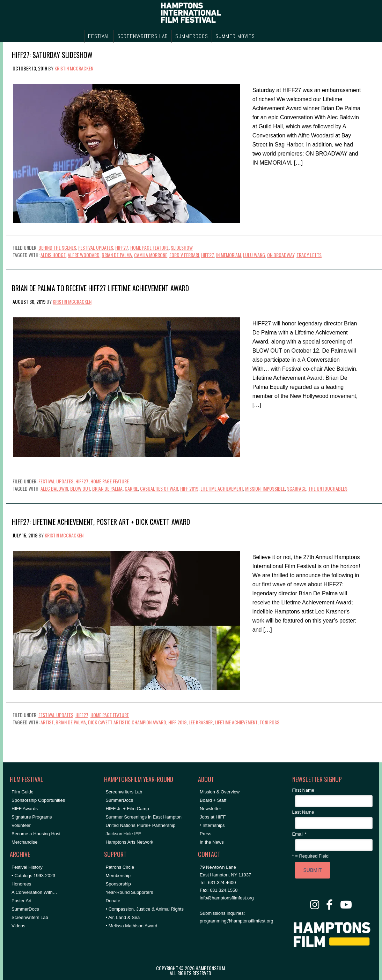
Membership (118, 876)
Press (205, 834)
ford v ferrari (184, 255)
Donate (113, 901)
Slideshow (182, 247)
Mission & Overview (220, 792)
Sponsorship (118, 884)
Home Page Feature (149, 247)
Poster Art (21, 901)
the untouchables (328, 488)
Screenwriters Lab (30, 917)
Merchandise (24, 842)
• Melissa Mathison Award (132, 926)
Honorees (21, 884)
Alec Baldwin (54, 488)
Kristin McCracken (74, 68)
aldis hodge (53, 255)
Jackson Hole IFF (123, 834)
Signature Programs (32, 817)
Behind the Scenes (57, 247)
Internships (214, 825)
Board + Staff (213, 800)
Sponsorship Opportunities (38, 800)
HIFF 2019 (189, 488)
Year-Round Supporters (130, 892)
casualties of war (159, 488)
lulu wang (254, 255)
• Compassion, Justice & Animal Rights (145, 909)
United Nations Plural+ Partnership (141, 825)
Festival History (27, 867)
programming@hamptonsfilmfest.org (236, 921)
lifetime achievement (222, 488)
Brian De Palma (117, 255)
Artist (47, 722)
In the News (212, 842)
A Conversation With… (34, 892)
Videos (19, 926)
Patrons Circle (120, 867)
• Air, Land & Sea (123, 917)
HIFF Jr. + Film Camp (127, 809)
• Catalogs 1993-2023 (33, 876)
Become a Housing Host (36, 834)
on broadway (281, 255)
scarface (297, 488)
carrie (131, 488)
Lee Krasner (201, 722)
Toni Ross (269, 722)
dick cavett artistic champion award (127, 722)
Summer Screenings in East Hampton (144, 817)
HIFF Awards (25, 809)
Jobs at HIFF (213, 817)
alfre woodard (84, 255)
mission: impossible (265, 488)
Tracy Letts (309, 255)
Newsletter (210, 809)
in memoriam (229, 255)
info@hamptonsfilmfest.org (227, 898)
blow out (80, 488)
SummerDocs (25, 909)
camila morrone (151, 255)
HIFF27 (122, 247)
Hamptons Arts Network (130, 842)
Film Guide (23, 792)
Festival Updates (96, 247)
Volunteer (21, 825)
